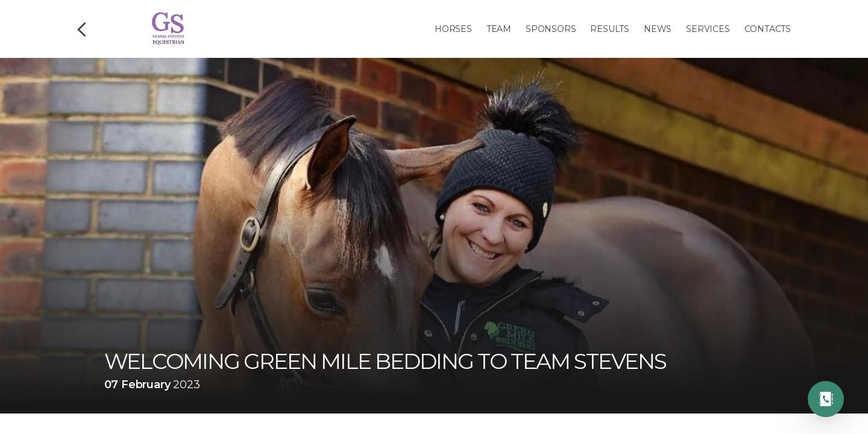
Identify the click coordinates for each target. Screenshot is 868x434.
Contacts (768, 29)
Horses (453, 29)
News (658, 29)
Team (499, 29)
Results (610, 29)
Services (708, 29)
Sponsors (551, 29)
